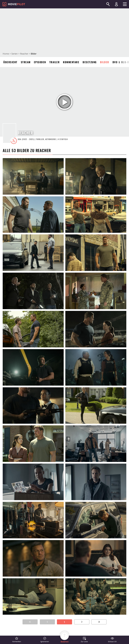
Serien (15, 54)
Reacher (24, 54)
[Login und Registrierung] (116, 4)
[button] (17, 640)
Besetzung (90, 62)
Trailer (55, 62)
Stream (26, 62)
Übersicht (10, 62)
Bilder (105, 62)
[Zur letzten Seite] (99, 622)
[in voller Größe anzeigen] (33, 176)
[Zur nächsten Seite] (82, 622)
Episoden (40, 62)
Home (6, 54)
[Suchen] (108, 4)
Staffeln (63, 139)
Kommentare (71, 62)
